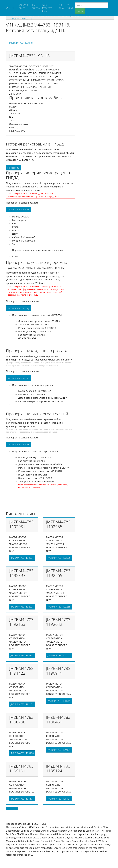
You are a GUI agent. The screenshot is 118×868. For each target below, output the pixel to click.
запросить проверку (18, 209)
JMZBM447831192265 (59, 607)
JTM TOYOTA (36, 6)
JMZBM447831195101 (22, 799)
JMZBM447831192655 (59, 558)
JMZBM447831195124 (59, 799)
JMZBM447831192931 (22, 558)
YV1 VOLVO (70, 6)
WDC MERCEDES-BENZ (48, 8)
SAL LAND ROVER (23, 6)
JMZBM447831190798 (22, 753)
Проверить (13, 168)
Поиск (80, 11)
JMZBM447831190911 (59, 701)
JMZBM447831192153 (22, 655)
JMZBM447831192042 (59, 655)
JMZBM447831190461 (59, 750)
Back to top (12, 809)
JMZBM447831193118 (22, 19)
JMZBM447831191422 (22, 704)
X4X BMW (62, 6)
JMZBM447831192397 (22, 607)
